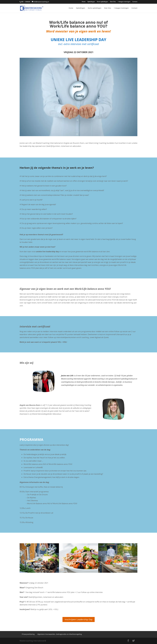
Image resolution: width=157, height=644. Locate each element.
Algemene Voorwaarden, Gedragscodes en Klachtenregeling (60, 634)
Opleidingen (91, 2)
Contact (135, 2)
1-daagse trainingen (124, 2)
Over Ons (113, 2)
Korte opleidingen (102, 2)
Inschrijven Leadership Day (79, 619)
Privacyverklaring (28, 634)
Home (84, 2)
